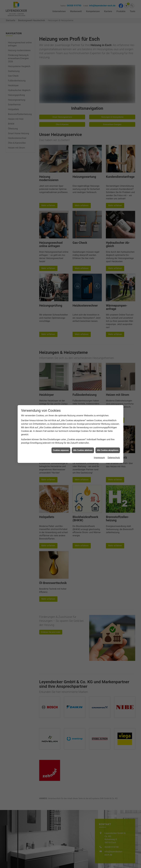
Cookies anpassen (61, 450)
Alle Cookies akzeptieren (108, 450)
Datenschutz (114, 458)
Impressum (99, 458)
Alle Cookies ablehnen (83, 450)
